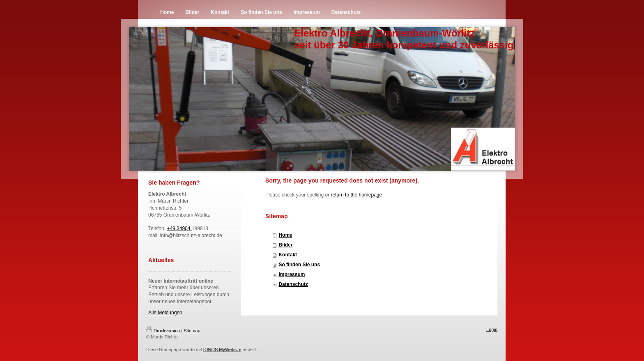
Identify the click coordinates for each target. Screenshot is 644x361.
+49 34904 (179, 228)
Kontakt (288, 255)
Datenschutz (293, 284)
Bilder (285, 245)
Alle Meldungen (165, 313)
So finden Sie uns (299, 265)
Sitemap (192, 331)
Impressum (292, 274)
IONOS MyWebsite (222, 350)
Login (492, 329)
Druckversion (163, 331)
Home (285, 235)
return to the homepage (356, 195)
